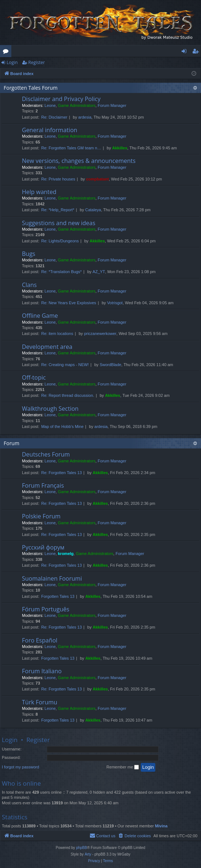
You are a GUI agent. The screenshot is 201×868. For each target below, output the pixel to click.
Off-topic (34, 377)
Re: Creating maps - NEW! (65, 365)
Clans (29, 285)
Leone (50, 105)
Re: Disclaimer (54, 117)
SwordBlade (111, 365)
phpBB (81, 848)
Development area (47, 347)
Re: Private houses (58, 179)
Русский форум (43, 547)
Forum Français (43, 485)
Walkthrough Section (50, 409)
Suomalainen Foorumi (52, 578)
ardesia (85, 117)
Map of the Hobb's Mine (62, 426)
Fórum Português (46, 609)
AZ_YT (99, 272)
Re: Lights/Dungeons (60, 241)
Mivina (161, 826)
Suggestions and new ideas (59, 223)
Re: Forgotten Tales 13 (62, 473)
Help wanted (39, 192)
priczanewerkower (100, 334)
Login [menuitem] (185, 52)
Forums (7, 52)
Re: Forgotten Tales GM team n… (71, 148)
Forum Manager (112, 105)
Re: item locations (57, 334)
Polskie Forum (41, 516)
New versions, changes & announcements (79, 161)
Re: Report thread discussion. (68, 395)
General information (50, 130)
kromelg (66, 554)
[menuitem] (134, 836)
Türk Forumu (40, 702)
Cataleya (93, 210)
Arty (88, 854)
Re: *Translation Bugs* (62, 272)
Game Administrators (77, 105)
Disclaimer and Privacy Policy (61, 99)
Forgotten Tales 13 (58, 596)
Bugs (29, 254)
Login (12, 62)
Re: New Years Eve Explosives (69, 303)
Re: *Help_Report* (58, 210)
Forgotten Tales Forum (31, 88)
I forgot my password (20, 767)
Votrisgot (115, 303)
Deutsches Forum (46, 454)
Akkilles (120, 148)
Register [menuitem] (197, 52)
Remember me (123, 767)
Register (36, 62)
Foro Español (40, 640)
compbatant (97, 179)
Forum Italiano (42, 671)
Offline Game (40, 316)
